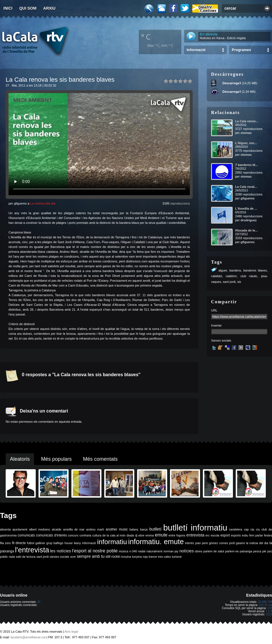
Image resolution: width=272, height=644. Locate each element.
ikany (77, 543)
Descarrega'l (232, 83)
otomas (246, 133)
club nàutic (249, 276)
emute (161, 535)
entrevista (195, 535)
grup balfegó (55, 543)
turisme (177, 557)
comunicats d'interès (51, 535)
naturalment (154, 551)
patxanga (246, 551)
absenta (5, 529)
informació (89, 543)
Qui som (28, 8)
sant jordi (229, 282)
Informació (196, 50)
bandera (235, 270)
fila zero (5, 543)
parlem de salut (214, 551)
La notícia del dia (43, 203)
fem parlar (256, 535)
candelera (236, 529)
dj (136, 535)
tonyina (126, 557)
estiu (245, 535)
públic (4, 557)
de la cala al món (114, 535)
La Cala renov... (247, 121)
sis (239, 282)
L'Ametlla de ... (246, 209)
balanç (134, 529)
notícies (187, 551)
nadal (142, 551)
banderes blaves (255, 270)
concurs (73, 535)
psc (270, 551)
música (124, 551)
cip (252, 529)
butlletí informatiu (195, 528)
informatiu (112, 542)
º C (146, 37)
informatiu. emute (156, 542)
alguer (223, 270)
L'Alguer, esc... (246, 143)
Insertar (216, 325)
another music (117, 529)
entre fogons (177, 535)
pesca (257, 551)
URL (214, 310)
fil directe (19, 543)
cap (246, 529)
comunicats (26, 535)
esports (236, 535)
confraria (85, 535)
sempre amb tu (91, 556)
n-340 (133, 551)
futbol (31, 543)
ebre (141, 535)
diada (130, 535)
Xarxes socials (221, 340)
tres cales (164, 557)
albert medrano (40, 529)
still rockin (113, 557)
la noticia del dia (257, 543)
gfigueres (248, 198)
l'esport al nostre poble (95, 551)
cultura (97, 535)
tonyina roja (140, 557)
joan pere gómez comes (212, 543)
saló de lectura (26, 557)
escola (215, 535)
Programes (241, 50)
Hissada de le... (246, 230)
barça (144, 529)
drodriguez (249, 220)
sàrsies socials (59, 557)
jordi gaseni (237, 543)
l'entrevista (32, 550)
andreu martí (95, 529)
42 (39, 602)
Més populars (56, 459)
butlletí (155, 529)
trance (153, 557)
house (69, 543)
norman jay (171, 551)
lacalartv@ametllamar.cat (28, 637)
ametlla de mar (74, 529)
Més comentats (100, 459)
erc (208, 535)
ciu (258, 529)
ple (264, 551)
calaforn (231, 276)
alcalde (57, 529)
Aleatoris (20, 459)
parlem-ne (232, 551)
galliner (40, 543)
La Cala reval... (246, 187)
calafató (217, 276)
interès (190, 543)
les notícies (61, 551)
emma (150, 535)
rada (12, 557)
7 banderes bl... (246, 165)
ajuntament (20, 529)
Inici (8, 8)
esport (225, 535)
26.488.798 (265, 602)
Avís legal (71, 632)
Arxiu (50, 8)
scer (73, 557)
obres (198, 551)
